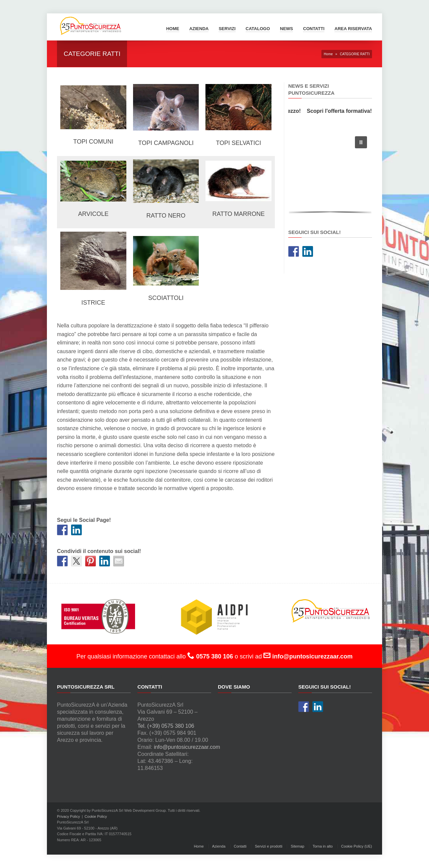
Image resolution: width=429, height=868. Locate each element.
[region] (330, 173)
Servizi (227, 29)
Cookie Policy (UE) (357, 846)
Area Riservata (353, 29)
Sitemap (297, 846)
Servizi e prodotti (268, 846)
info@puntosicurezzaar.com (187, 747)
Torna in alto (323, 846)
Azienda (199, 29)
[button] (361, 142)
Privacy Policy (68, 816)
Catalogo (258, 29)
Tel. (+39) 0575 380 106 (166, 726)
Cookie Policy (96, 816)
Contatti (314, 29)
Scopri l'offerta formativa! (342, 111)
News (286, 29)
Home (173, 29)
